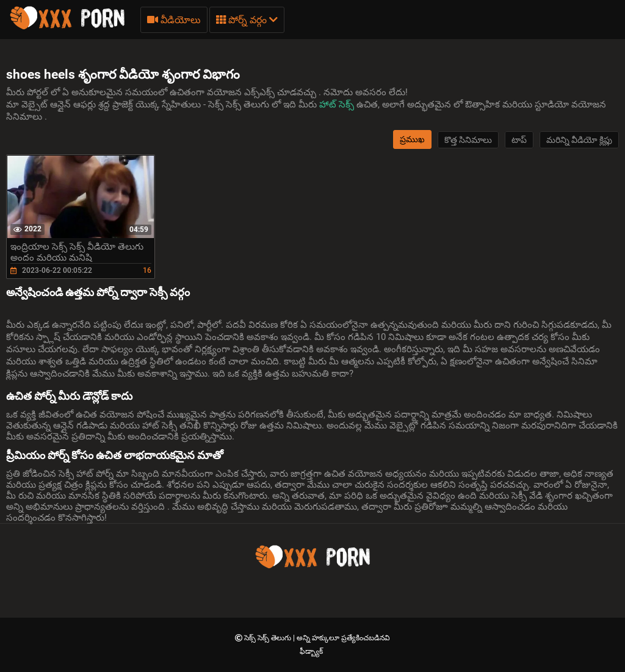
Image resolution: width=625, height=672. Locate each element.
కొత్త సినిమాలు (468, 140)
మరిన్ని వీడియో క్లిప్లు (579, 140)
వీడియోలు (174, 20)
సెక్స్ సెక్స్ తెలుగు (269, 638)
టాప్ (519, 140)
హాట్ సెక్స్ (338, 104)
